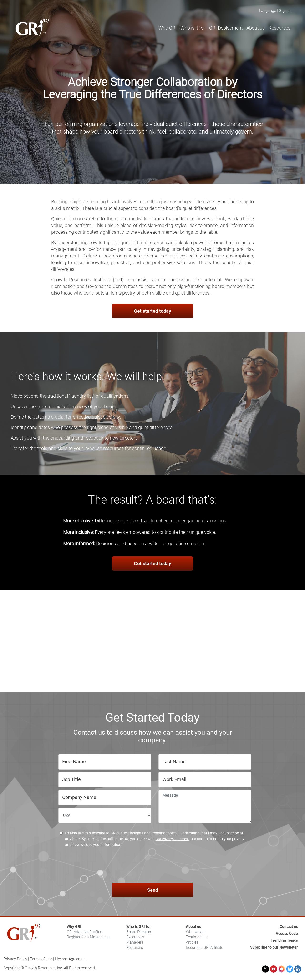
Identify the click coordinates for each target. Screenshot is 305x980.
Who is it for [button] (193, 28)
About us (193, 927)
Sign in (285, 10)
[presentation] (152, 866)
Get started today (152, 311)
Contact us (289, 927)
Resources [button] (280, 28)
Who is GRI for (139, 927)
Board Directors (139, 932)
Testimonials (197, 937)
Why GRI (74, 927)
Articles (192, 942)
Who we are (196, 932)
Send (153, 890)
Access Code (287, 933)
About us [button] (256, 28)
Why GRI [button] (168, 28)
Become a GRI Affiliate (204, 948)
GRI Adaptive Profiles (84, 932)
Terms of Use (41, 959)
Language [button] (268, 10)
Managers (135, 942)
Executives (135, 937)
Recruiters (135, 948)
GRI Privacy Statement (172, 839)
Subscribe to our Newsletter (274, 947)
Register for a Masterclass (89, 937)
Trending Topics (284, 940)
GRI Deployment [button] (226, 28)
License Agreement (71, 959)
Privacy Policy (15, 959)
